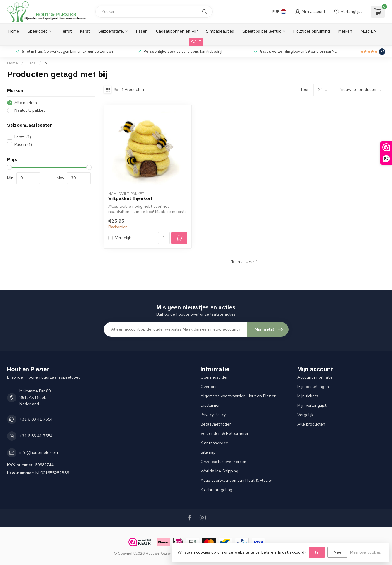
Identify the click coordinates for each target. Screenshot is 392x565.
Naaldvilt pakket (30, 110)
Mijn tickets (308, 396)
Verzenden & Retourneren (225, 434)
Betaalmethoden (216, 424)
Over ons (209, 387)
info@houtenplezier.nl (40, 453)
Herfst (66, 31)
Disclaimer (210, 405)
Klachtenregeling (216, 490)
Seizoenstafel (111, 31)
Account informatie (315, 377)
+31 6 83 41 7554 (36, 419)
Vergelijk (123, 238)
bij (47, 63)
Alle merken (26, 103)
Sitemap (208, 452)
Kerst (85, 31)
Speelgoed (38, 31)
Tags (31, 63)
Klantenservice (214, 443)
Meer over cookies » (367, 552)
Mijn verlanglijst (312, 405)
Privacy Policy (213, 415)
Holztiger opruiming (312, 31)
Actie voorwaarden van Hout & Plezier (236, 480)
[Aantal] (164, 238)
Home (14, 31)
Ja (317, 552)
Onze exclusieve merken (223, 462)
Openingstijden (215, 377)
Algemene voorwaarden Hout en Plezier (238, 396)
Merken (345, 31)
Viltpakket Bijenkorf (130, 198)
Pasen (142, 31)
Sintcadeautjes (220, 31)
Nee (337, 552)
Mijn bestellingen (313, 387)
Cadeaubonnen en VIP (177, 31)
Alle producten (311, 424)
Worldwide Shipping (219, 471)
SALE (196, 42)
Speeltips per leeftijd (262, 31)
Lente (23, 137)
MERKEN (369, 31)
